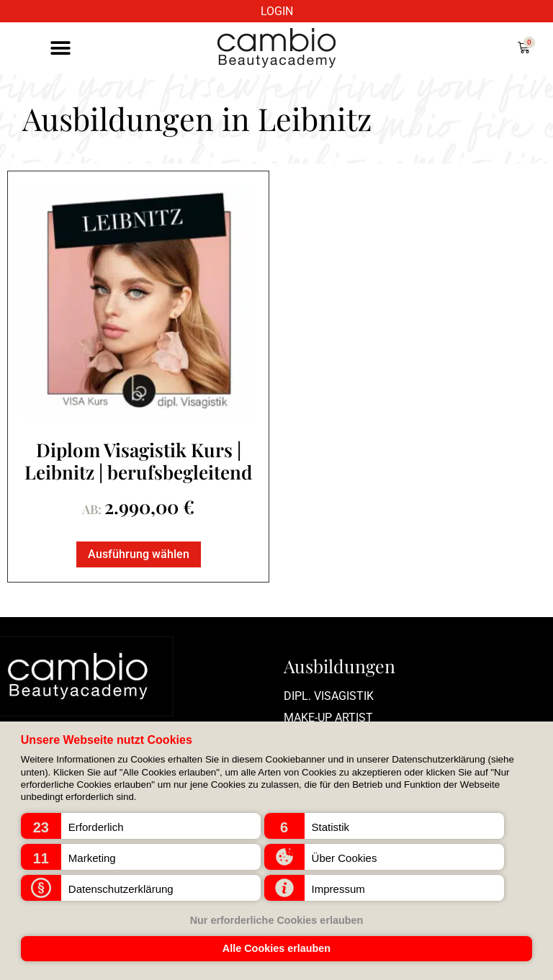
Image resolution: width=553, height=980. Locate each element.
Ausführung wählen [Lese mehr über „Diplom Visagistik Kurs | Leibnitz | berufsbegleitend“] (139, 554)
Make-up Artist (328, 718)
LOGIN (277, 11)
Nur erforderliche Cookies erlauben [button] (277, 920)
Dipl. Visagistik (329, 696)
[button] (141, 826)
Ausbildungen (340, 666)
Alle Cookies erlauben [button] (276, 948)
